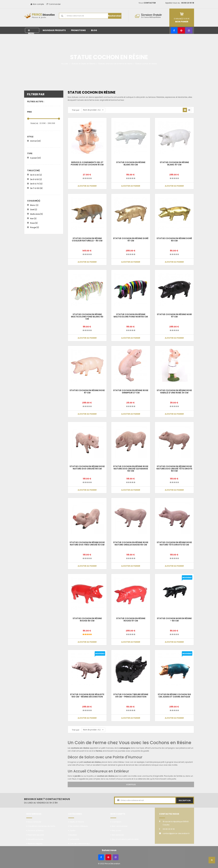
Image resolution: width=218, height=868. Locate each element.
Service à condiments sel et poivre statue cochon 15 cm (87, 163)
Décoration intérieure (79, 826)
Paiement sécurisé (36, 835)
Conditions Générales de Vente (41, 826)
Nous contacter (34, 822)
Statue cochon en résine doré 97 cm (131, 239)
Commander (53, 4)
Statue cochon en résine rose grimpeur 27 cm (131, 391)
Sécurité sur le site (35, 839)
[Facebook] (174, 30)
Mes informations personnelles (125, 839)
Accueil (65, 64)
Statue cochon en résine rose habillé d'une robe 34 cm (174, 391)
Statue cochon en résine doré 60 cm (174, 239)
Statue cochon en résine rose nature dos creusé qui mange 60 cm (131, 469)
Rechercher (115, 16)
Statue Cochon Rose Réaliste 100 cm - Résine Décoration (87, 695)
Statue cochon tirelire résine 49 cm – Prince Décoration (131, 695)
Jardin (72, 831)
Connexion (116, 822)
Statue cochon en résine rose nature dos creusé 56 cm (87, 467)
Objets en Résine (77, 822)
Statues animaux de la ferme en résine (115, 64)
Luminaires (74, 839)
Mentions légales (35, 844)
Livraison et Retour (36, 831)
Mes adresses (118, 835)
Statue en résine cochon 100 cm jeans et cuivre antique (174, 695)
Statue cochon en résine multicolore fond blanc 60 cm (87, 317)
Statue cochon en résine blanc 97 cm (174, 163)
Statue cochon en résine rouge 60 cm (87, 619)
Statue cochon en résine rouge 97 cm (131, 619)
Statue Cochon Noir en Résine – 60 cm (174, 619)
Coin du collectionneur (80, 844)
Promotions (78, 30)
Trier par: (76, 110)
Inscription (185, 800)
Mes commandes (120, 826)
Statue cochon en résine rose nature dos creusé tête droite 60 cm (174, 469)
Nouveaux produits (54, 30)
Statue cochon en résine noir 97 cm (174, 315)
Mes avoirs (116, 831)
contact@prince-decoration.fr (176, 833)
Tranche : (35, 123)
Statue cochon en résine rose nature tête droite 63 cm (174, 543)
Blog (94, 30)
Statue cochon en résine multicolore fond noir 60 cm (131, 315)
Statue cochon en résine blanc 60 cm (131, 163)
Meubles (73, 835)
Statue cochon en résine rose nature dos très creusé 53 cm (87, 543)
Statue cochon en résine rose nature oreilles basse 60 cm (131, 543)
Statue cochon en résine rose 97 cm (87, 391)
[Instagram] (189, 30)
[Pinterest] (181, 30)
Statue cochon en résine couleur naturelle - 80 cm (87, 239)
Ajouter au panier (87, 186)
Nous (147, 3)
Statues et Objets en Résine (83, 64)
